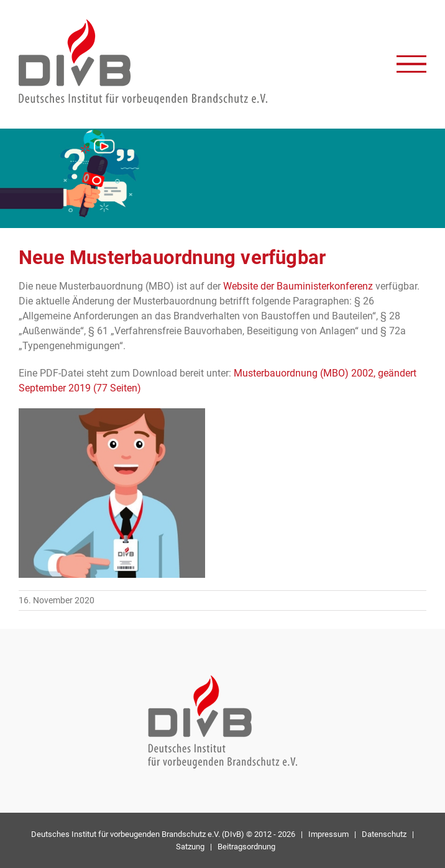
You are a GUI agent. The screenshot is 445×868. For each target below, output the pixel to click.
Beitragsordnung (246, 847)
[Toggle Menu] (411, 64)
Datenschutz (384, 834)
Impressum (328, 834)
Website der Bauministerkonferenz (298, 286)
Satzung (190, 847)
